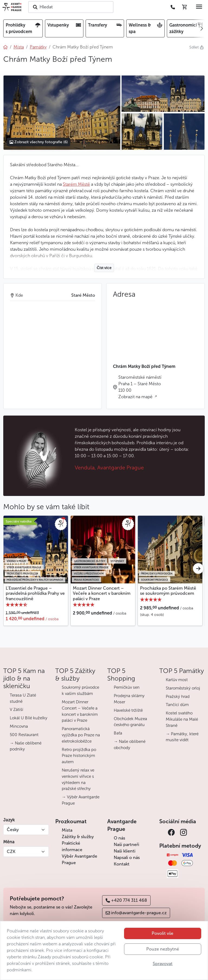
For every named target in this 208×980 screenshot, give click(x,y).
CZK (11, 852)
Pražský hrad (178, 697)
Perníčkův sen (127, 687)
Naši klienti (125, 851)
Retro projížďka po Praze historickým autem (79, 756)
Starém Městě (76, 184)
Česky (13, 830)
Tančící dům (177, 705)
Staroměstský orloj (183, 688)
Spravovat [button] (163, 964)
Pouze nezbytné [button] (163, 949)
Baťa (118, 733)
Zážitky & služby (78, 837)
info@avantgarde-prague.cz (136, 913)
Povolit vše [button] (162, 933)
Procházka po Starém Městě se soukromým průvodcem (168, 591)
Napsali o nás (127, 857)
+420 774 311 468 (126, 900)
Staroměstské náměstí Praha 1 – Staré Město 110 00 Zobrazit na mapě (140, 387)
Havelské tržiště (128, 710)
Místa (67, 830)
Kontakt (122, 864)
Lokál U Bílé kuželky (29, 718)
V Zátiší (17, 710)
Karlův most (177, 680)
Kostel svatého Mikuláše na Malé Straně (182, 719)
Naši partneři (126, 845)
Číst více (104, 268)
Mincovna (19, 726)
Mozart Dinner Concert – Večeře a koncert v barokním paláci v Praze (102, 593)
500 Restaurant (24, 735)
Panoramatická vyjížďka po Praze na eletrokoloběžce (81, 735)
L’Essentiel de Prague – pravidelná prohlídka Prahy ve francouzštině (35, 593)
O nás (119, 838)
